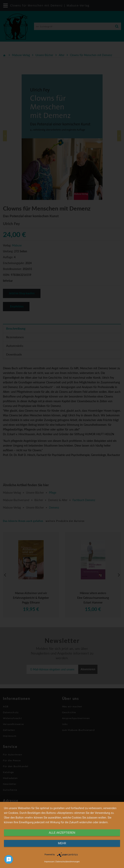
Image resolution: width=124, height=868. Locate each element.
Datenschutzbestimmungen (68, 862)
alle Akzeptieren (62, 833)
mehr (62, 843)
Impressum (49, 862)
